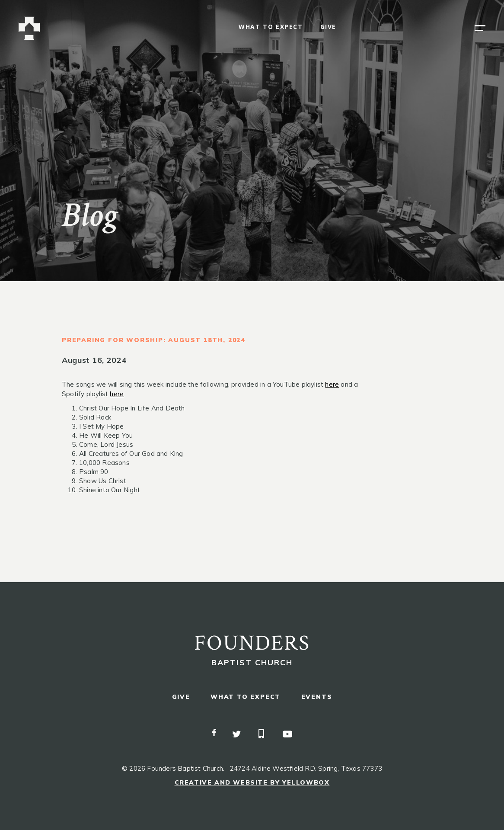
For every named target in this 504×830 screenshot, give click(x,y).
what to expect (271, 27)
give (328, 27)
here (332, 384)
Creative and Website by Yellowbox (252, 782)
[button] (480, 28)
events (317, 697)
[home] (29, 28)
